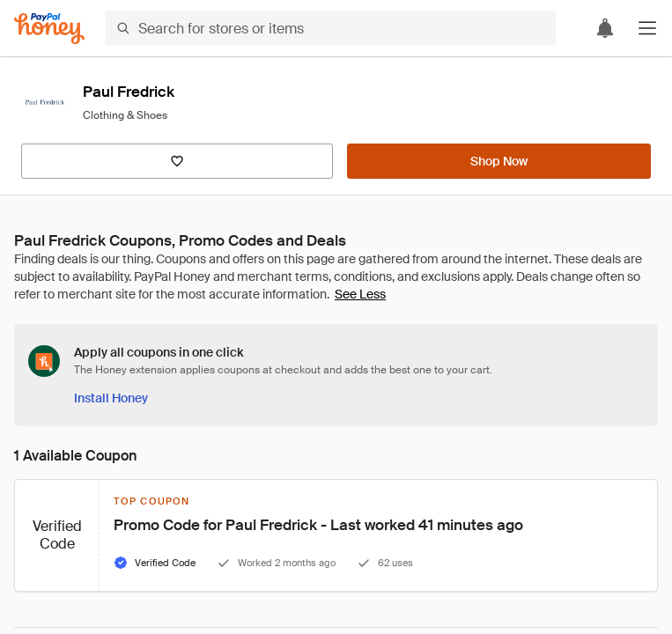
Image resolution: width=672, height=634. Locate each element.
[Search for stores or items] (331, 28)
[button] (647, 28)
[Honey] (49, 29)
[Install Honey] (111, 398)
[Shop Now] (499, 161)
